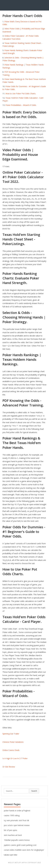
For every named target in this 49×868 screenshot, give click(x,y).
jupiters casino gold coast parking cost (20, 845)
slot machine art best (13, 835)
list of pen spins (11, 830)
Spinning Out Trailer (11, 734)
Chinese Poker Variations (13, 742)
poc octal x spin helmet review (17, 825)
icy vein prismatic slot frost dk (16, 820)
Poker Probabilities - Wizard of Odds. (21, 105)
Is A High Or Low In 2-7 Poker (15, 758)
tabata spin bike (11, 855)
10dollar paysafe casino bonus (17, 840)
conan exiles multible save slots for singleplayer (24, 850)
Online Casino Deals (11, 750)
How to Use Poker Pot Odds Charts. (21, 94)
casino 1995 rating (12, 815)
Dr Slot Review (9, 767)
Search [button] (34, 791)
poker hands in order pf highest (17, 811)
